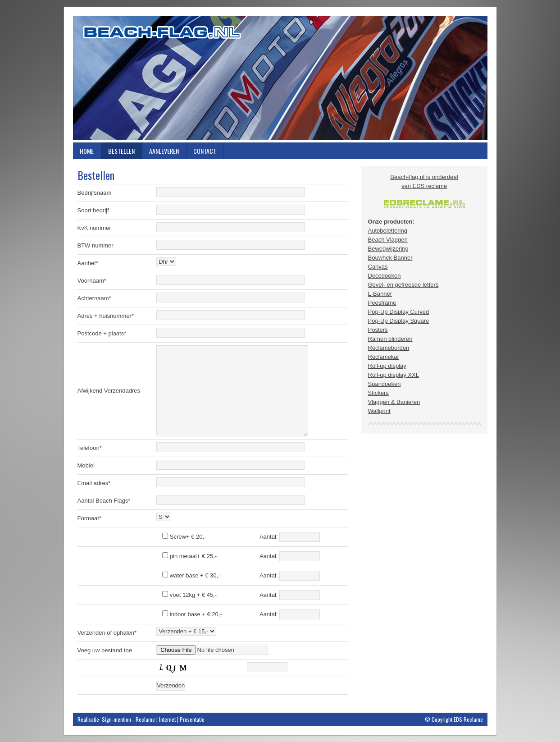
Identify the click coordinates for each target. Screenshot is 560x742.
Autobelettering (388, 231)
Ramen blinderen (390, 339)
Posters (378, 330)
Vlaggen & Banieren (394, 402)
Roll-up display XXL (394, 375)
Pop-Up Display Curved (399, 312)
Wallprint (379, 411)
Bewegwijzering (388, 249)
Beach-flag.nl (280, 78)
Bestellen (121, 151)
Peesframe (382, 303)
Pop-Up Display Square (399, 321)
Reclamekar (384, 357)
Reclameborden (389, 348)
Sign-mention (116, 719)
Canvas (378, 267)
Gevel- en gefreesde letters (403, 285)
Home (87, 151)
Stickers (378, 393)
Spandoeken (385, 384)
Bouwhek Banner (390, 258)
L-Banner (380, 294)
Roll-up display (387, 366)
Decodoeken (385, 276)
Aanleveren (164, 151)
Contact (205, 151)
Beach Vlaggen (388, 240)
